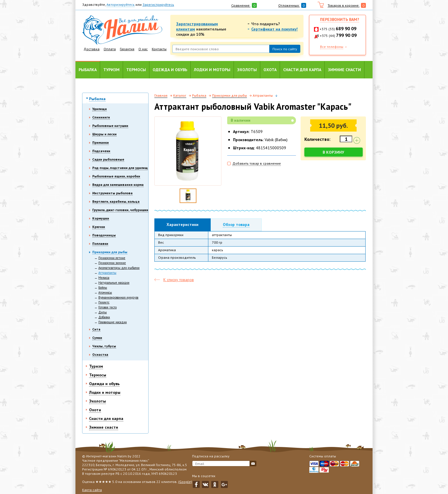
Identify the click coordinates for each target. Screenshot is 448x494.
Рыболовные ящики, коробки (116, 176)
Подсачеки (101, 151)
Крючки (99, 227)
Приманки (101, 142)
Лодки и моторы (212, 70)
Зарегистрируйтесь (158, 5)
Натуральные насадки (114, 283)
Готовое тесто (108, 307)
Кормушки (101, 218)
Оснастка (100, 354)
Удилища (100, 109)
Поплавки (100, 244)
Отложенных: (289, 5)
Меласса (104, 278)
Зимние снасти (344, 70)
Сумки (97, 338)
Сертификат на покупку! (274, 29)
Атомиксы (105, 292)
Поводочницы (104, 235)
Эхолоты (247, 70)
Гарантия (127, 49)
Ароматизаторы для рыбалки (119, 268)
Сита (96, 329)
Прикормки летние (112, 258)
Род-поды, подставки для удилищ (120, 168)
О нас (143, 49)
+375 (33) (338, 29)
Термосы (136, 70)
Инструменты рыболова (112, 193)
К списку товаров (179, 280)
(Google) (185, 482)
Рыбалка (88, 70)
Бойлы (103, 288)
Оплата (110, 49)
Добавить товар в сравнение (257, 163)
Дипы (103, 312)
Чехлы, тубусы (104, 346)
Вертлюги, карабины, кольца (116, 201)
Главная (161, 95)
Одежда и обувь (170, 70)
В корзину (334, 152)
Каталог (180, 95)
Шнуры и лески (104, 134)
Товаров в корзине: (344, 5)
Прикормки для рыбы (110, 252)
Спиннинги (101, 117)
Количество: (317, 139)
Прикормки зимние (112, 263)
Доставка (92, 49)
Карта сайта (92, 490)
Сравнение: (241, 5)
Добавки (104, 317)
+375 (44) (338, 36)
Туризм (111, 70)
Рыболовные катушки (110, 126)
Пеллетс (104, 302)
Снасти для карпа (302, 70)
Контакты (159, 49)
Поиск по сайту (285, 49)
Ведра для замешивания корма (118, 185)
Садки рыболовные (108, 159)
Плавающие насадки (113, 322)
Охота (270, 70)
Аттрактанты (107, 273)
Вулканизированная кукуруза (118, 297)
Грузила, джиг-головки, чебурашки (120, 210)
